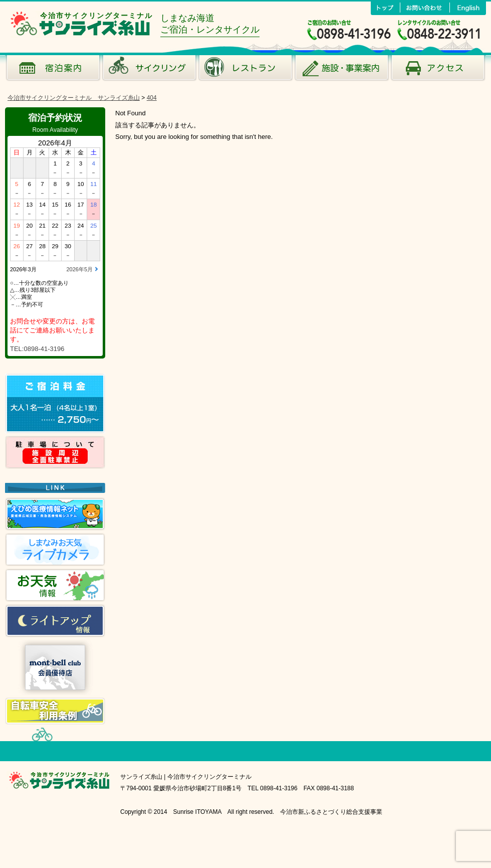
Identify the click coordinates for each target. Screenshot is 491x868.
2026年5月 (79, 269)
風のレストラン (245, 70)
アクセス (438, 70)
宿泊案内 (53, 70)
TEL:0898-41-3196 (37, 349)
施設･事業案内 (342, 70)
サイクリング (149, 70)
